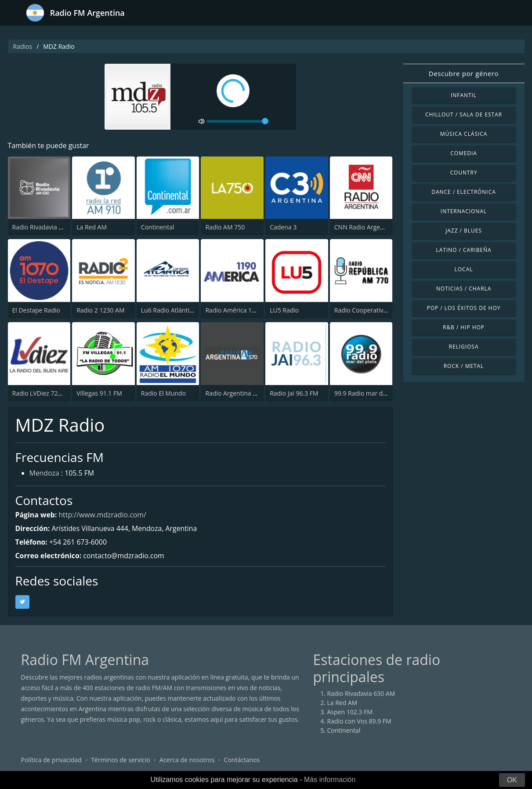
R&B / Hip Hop (464, 327)
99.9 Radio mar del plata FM (374, 393)
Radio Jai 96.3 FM (294, 393)
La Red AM (92, 227)
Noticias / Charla (464, 289)
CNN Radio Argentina (365, 227)
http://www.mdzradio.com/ (103, 515)
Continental (158, 227)
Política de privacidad (51, 760)
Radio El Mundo (163, 393)
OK (512, 780)
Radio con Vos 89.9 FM (359, 722)
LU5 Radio (284, 310)
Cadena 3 (283, 227)
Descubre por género (464, 73)
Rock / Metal (464, 366)
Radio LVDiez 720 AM (42, 393)
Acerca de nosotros (187, 760)
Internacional (464, 211)
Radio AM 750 (225, 227)
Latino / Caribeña (463, 250)
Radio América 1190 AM (239, 310)
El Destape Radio (36, 310)
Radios (23, 46)
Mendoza (45, 474)
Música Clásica (464, 134)
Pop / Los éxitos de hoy (464, 308)
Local (464, 269)
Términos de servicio (121, 760)
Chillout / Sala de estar (464, 115)
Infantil (464, 95)
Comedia (464, 153)
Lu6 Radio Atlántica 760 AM (180, 310)
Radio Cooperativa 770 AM (372, 310)
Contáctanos (242, 760)
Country (463, 173)
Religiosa (464, 347)
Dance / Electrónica (463, 192)
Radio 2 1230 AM (100, 310)
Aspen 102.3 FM (350, 712)
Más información (330, 780)
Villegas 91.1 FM (99, 393)
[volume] (238, 121)
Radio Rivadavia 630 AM (46, 227)
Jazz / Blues (464, 231)
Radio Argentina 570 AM (240, 393)
